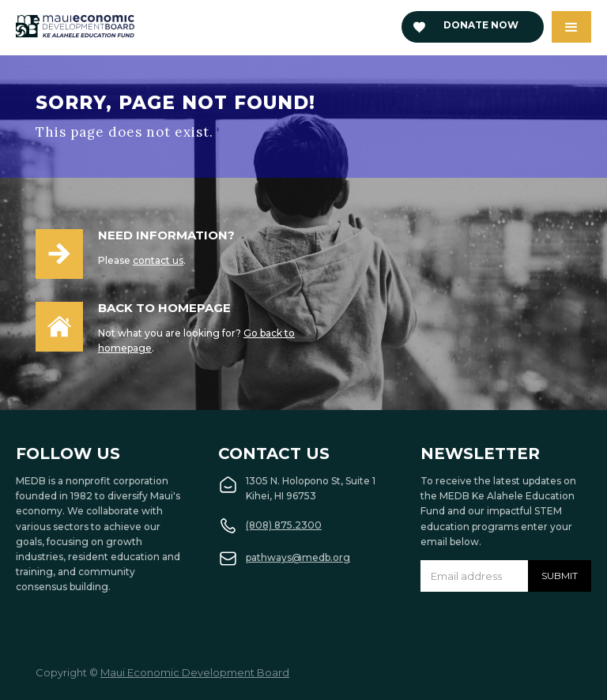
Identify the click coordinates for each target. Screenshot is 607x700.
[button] (571, 27)
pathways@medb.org (298, 557)
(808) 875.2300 (284, 525)
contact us (158, 260)
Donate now (481, 25)
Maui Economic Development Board (195, 672)
